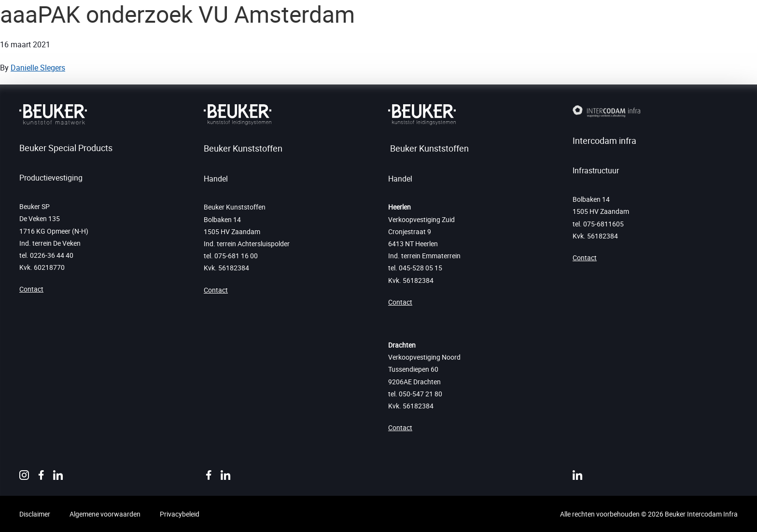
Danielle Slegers (38, 68)
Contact (31, 289)
